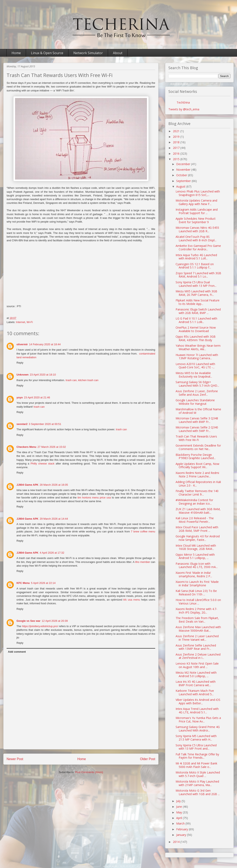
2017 (177, 148)
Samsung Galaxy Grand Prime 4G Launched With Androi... (198, 729)
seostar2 (22, 424)
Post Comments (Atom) (89, 772)
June (180, 807)
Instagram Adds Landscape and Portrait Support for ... (197, 211)
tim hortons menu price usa (94, 498)
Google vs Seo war (28, 621)
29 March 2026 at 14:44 (54, 519)
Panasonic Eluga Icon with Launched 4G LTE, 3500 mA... (197, 565)
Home (16, 53)
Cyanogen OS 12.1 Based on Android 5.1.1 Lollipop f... (195, 266)
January (182, 835)
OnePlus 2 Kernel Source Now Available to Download (196, 329)
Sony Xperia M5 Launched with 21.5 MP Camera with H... (196, 738)
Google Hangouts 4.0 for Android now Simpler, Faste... (198, 538)
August (181, 186)
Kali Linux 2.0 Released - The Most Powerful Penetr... (195, 520)
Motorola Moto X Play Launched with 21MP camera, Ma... (197, 783)
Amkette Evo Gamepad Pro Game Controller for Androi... (198, 247)
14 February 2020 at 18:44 (45, 344)
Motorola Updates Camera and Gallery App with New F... (196, 202)
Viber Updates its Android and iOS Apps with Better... (198, 701)
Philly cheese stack (42, 464)
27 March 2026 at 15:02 (52, 447)
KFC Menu (23, 583)
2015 (177, 159)
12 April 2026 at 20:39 (55, 621)
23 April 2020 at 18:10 (43, 375)
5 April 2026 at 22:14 (43, 583)
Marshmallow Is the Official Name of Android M (198, 411)
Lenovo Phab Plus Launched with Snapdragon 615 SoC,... (198, 193)
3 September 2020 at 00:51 (45, 424)
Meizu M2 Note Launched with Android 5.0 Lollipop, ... (196, 674)
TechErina (183, 102)
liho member (143, 562)
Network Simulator (88, 53)
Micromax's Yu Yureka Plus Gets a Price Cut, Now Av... (198, 720)
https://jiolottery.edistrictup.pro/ (40, 626)
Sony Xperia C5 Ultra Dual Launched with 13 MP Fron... (196, 284)
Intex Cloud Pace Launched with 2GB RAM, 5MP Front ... (197, 529)
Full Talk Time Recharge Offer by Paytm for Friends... (197, 756)
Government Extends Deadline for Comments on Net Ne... (198, 447)
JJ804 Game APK (27, 485)
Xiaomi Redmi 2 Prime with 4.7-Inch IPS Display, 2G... (196, 611)
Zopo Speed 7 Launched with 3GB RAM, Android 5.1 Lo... (198, 275)
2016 (177, 153)
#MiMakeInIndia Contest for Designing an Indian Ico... (194, 502)
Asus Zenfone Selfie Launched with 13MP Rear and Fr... (196, 647)
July (179, 801)
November (184, 170)
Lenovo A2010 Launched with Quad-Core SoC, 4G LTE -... (195, 366)
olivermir (22, 344)
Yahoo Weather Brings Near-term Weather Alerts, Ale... (198, 347)
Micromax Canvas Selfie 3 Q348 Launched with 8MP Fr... (197, 420)
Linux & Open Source (47, 53)
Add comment (17, 652)
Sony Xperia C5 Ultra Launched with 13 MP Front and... (196, 747)
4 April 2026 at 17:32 (52, 553)
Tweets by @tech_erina (184, 109)
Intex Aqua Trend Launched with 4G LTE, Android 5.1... (197, 710)
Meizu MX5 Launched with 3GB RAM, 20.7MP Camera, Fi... (196, 293)
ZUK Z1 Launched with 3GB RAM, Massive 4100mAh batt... (198, 511)
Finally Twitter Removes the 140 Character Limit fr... (197, 493)
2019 (177, 137)
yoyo (20, 397)
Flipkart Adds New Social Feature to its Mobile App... (198, 302)
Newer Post (15, 759)
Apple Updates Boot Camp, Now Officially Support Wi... (197, 465)
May (180, 812)
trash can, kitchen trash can (82, 380)
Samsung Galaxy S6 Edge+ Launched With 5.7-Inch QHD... (197, 384)
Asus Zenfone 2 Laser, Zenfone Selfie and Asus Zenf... (197, 393)
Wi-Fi (30, 322)
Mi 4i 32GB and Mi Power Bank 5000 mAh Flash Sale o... (196, 765)
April (180, 818)
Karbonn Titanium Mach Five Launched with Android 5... (195, 692)
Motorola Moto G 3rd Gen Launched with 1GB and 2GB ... (198, 792)
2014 (177, 842)
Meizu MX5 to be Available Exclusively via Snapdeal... (194, 375)
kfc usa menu (132, 600)
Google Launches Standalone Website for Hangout (195, 402)
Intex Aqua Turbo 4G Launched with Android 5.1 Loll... (196, 257)
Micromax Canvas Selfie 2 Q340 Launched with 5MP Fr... (197, 429)
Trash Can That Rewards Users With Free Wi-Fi (196, 438)
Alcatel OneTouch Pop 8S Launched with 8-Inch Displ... (196, 238)
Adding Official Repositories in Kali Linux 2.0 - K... (198, 484)
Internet (21, 322)
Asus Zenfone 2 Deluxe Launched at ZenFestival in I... (198, 656)
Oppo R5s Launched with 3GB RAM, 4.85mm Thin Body (196, 338)
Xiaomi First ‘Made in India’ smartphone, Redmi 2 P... (194, 574)
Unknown (23, 375)
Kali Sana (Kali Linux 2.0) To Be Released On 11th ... (196, 593)
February (182, 829)
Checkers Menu (26, 447)
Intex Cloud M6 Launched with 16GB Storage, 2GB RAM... (196, 547)
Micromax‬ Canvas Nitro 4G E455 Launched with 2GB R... (197, 229)
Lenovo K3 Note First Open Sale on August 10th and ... (197, 665)
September (184, 181)
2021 (177, 131)
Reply (20, 363)
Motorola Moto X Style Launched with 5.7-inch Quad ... (198, 774)
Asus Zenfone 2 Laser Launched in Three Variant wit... (197, 638)
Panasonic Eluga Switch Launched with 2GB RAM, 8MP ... (198, 311)
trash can (39, 407)
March (181, 823)
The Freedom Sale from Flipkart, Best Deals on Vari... (197, 620)
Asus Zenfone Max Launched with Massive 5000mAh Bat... (198, 629)
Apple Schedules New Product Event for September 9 (196, 220)
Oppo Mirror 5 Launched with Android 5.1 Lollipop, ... (195, 556)
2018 (177, 142)
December (184, 164)
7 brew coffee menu (143, 531)
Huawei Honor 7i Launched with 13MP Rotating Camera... (197, 357)
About (118, 53)
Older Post (148, 759)
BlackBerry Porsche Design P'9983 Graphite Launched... (196, 456)
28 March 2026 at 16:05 (54, 485)
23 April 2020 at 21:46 (37, 397)
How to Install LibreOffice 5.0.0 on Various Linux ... (198, 602)
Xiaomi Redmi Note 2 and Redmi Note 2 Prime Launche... (197, 475)
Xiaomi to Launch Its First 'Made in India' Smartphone (197, 583)
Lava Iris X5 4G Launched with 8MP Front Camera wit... (196, 683)
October (182, 175)
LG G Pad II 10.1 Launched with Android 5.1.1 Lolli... (196, 320)
